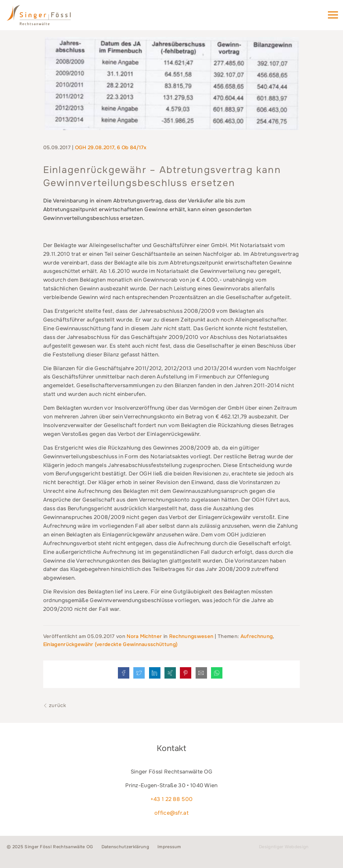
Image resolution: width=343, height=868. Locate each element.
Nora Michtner (145, 636)
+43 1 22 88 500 (172, 799)
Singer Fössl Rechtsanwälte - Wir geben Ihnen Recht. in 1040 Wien (48, 18)
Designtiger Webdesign (284, 847)
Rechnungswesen (191, 636)
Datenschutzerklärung (125, 847)
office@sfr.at (171, 813)
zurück (55, 705)
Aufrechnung (257, 636)
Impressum (169, 847)
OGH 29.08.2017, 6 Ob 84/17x (111, 148)
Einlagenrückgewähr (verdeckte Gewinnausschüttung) (111, 644)
